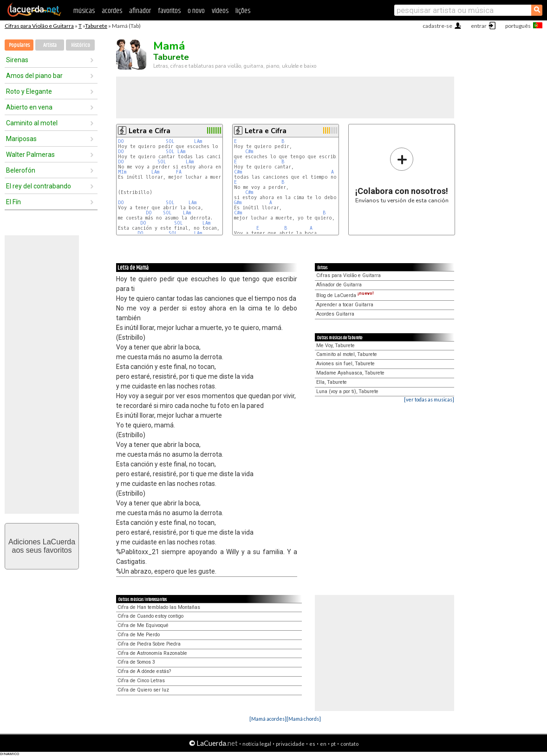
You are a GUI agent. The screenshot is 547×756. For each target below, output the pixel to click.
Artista (50, 45)
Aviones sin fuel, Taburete (345, 364)
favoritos (169, 11)
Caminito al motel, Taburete (347, 354)
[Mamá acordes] (268, 719)
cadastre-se (437, 26)
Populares (19, 45)
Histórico (81, 45)
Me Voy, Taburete (335, 346)
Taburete (96, 26)
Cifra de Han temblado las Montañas (159, 607)
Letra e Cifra (150, 131)
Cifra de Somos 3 (136, 662)
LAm (198, 141)
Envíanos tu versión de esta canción (402, 175)
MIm (122, 172)
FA (179, 172)
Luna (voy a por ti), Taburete (347, 391)
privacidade (290, 744)
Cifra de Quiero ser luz (143, 690)
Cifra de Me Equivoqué (143, 625)
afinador (140, 11)
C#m (249, 152)
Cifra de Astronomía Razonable (152, 653)
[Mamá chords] (304, 719)
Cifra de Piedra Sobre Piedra (149, 644)
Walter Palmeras (30, 155)
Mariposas (21, 139)
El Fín (13, 202)
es (312, 744)
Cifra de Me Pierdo (139, 635)
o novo (196, 11)
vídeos (220, 11)
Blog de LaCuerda (345, 295)
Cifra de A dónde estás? (144, 671)
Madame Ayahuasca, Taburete (350, 373)
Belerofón (21, 170)
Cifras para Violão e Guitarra (39, 26)
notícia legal (257, 744)
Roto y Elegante (29, 91)
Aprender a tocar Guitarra (345, 305)
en (323, 744)
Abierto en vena (29, 107)
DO (121, 141)
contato (349, 744)
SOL (170, 141)
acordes (112, 11)
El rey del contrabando (39, 186)
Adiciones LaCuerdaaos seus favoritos (42, 546)
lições (243, 11)
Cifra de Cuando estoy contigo (150, 616)
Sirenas (17, 60)
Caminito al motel (32, 123)
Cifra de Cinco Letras (141, 681)
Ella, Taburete (332, 382)
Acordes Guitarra (335, 314)
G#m (238, 203)
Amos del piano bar (34, 76)
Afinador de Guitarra (339, 285)
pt (333, 744)
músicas (84, 11)
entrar (479, 26)
